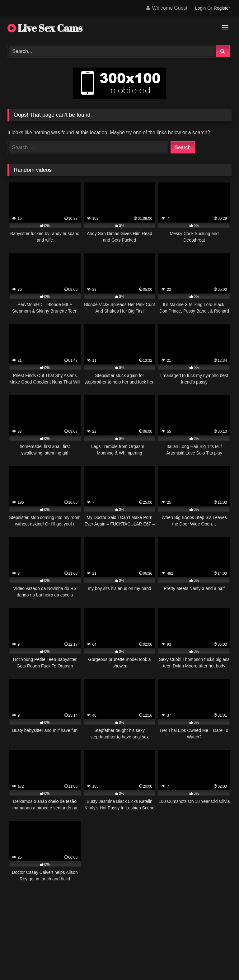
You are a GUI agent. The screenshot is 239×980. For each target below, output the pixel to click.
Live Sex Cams (45, 28)
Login (200, 8)
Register (222, 8)
